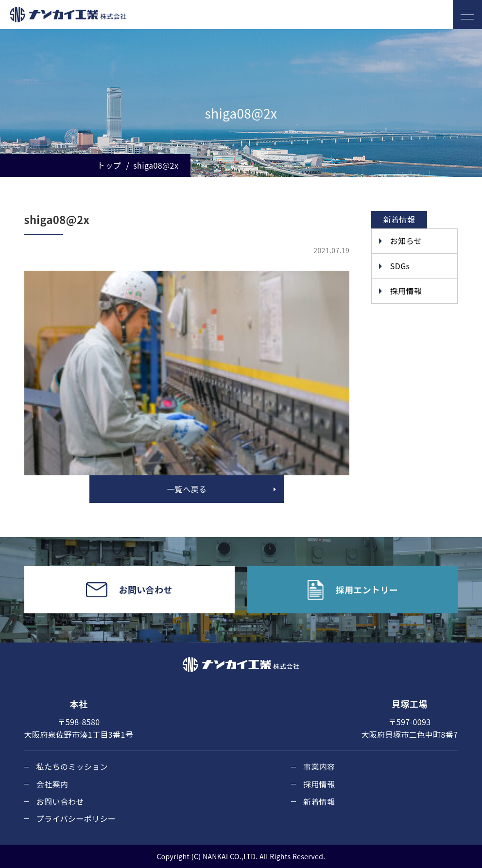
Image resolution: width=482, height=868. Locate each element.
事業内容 (319, 766)
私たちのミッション (72, 766)
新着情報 (319, 801)
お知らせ (406, 241)
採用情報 (406, 291)
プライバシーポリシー (76, 818)
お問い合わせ (60, 801)
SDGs (400, 266)
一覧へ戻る (187, 489)
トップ (109, 165)
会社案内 (52, 784)
